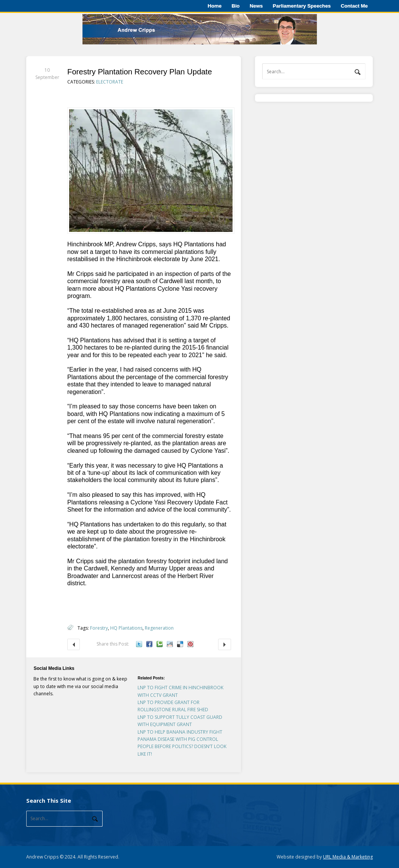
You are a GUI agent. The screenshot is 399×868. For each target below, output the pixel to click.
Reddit (170, 644)
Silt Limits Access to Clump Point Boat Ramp (74, 644)
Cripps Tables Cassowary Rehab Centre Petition (224, 644)
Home (215, 6)
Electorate (110, 82)
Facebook (149, 644)
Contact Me (354, 6)
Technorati (160, 644)
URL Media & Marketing (348, 857)
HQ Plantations (126, 628)
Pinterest (190, 644)
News (256, 6)
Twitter (139, 644)
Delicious (180, 644)
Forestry (99, 628)
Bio (235, 6)
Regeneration (159, 628)
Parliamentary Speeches (302, 6)
